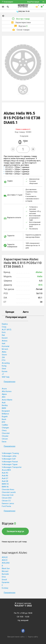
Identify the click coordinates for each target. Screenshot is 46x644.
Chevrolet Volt (8, 495)
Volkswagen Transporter (12, 467)
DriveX (4, 580)
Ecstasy (5, 588)
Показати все (10, 382)
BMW (4, 408)
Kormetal (6, 346)
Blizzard (5, 571)
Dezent (5, 338)
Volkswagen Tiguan (10, 464)
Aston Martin (7, 400)
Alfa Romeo (7, 391)
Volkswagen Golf (9, 459)
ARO (4, 397)
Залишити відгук (15, 531)
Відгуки (23, 26)
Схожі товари (23, 30)
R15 (40, 285)
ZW (3, 357)
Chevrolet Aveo (8, 490)
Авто (26, 312)
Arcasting (6, 363)
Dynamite (6, 582)
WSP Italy (6, 377)
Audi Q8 (5, 481)
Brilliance (5, 414)
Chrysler (5, 436)
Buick (4, 419)
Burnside (5, 574)
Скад (4, 327)
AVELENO (6, 563)
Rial (3, 335)
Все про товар (23, 19)
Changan (5, 428)
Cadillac (5, 425)
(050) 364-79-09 (24, 11)
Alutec (39, 272)
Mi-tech (5, 349)
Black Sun (6, 568)
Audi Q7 (5, 478)
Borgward (6, 411)
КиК (4, 344)
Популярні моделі (16, 317)
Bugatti (5, 417)
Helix (40, 276)
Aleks (4, 352)
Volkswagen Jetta (9, 456)
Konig (4, 366)
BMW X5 (5, 484)
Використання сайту (16, 637)
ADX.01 (5, 560)
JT (3, 374)
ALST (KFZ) (7, 330)
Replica (5, 324)
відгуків (24, 136)
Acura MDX (6, 470)
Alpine (4, 394)
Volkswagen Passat (10, 462)
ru (41, 2)
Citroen (5, 439)
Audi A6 (5, 476)
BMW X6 (5, 487)
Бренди (10, 312)
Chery (4, 430)
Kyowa (5, 371)
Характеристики (23, 22)
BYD (3, 422)
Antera (5, 341)
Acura (4, 389)
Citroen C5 (6, 501)
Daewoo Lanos (8, 503)
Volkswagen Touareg (10, 453)
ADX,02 (5, 557)
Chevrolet (6, 433)
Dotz (4, 332)
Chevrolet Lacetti (9, 492)
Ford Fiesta (6, 506)
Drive (4, 577)
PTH (4, 360)
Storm (4, 355)
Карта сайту (33, 637)
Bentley (5, 405)
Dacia (4, 442)
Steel (4, 369)
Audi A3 (5, 473)
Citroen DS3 (7, 498)
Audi (4, 403)
